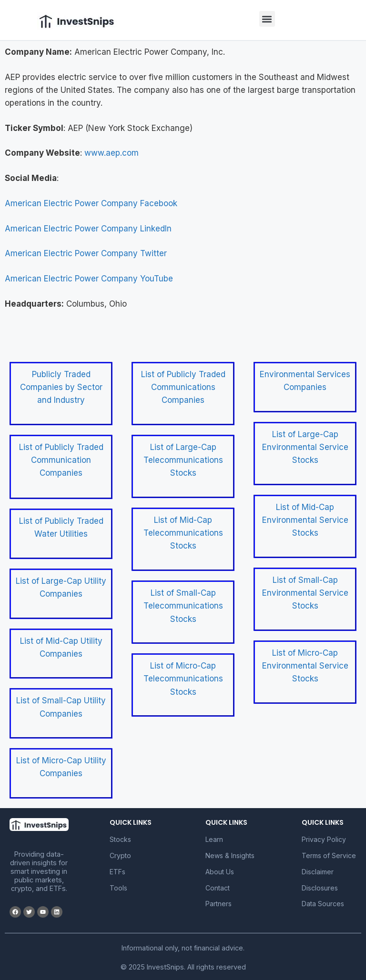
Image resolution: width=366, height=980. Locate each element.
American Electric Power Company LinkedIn (88, 229)
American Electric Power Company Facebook (91, 203)
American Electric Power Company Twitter (86, 253)
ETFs (117, 872)
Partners (219, 904)
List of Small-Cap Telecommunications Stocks (183, 606)
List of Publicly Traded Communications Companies (183, 387)
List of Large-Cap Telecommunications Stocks (183, 460)
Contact (218, 888)
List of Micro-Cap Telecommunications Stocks (183, 679)
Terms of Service (329, 855)
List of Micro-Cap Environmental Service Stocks (305, 666)
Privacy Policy (324, 839)
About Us (220, 872)
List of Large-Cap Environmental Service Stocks (305, 447)
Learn (214, 839)
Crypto (120, 855)
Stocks (120, 839)
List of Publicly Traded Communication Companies (61, 460)
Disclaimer (318, 872)
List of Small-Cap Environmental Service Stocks (305, 593)
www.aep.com (112, 153)
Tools (118, 888)
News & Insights (230, 855)
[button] (267, 19)
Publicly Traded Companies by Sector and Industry (61, 387)
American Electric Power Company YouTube (89, 279)
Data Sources (323, 904)
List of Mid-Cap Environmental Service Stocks (305, 520)
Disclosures (320, 888)
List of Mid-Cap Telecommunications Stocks (183, 533)
